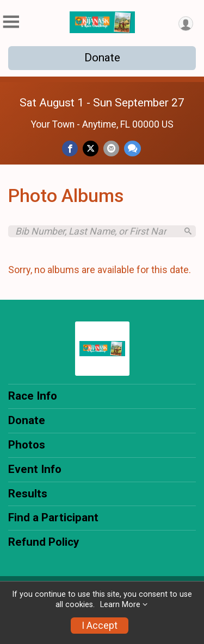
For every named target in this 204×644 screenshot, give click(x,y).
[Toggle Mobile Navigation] (11, 22)
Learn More (120, 605)
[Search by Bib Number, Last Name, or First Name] (96, 231)
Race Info (33, 396)
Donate (102, 58)
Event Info (35, 469)
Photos (27, 445)
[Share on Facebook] (70, 149)
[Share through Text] (132, 149)
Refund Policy (44, 542)
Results (28, 494)
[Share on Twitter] (91, 149)
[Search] (188, 231)
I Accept (100, 626)
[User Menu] (186, 24)
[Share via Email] (111, 149)
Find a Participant (53, 517)
